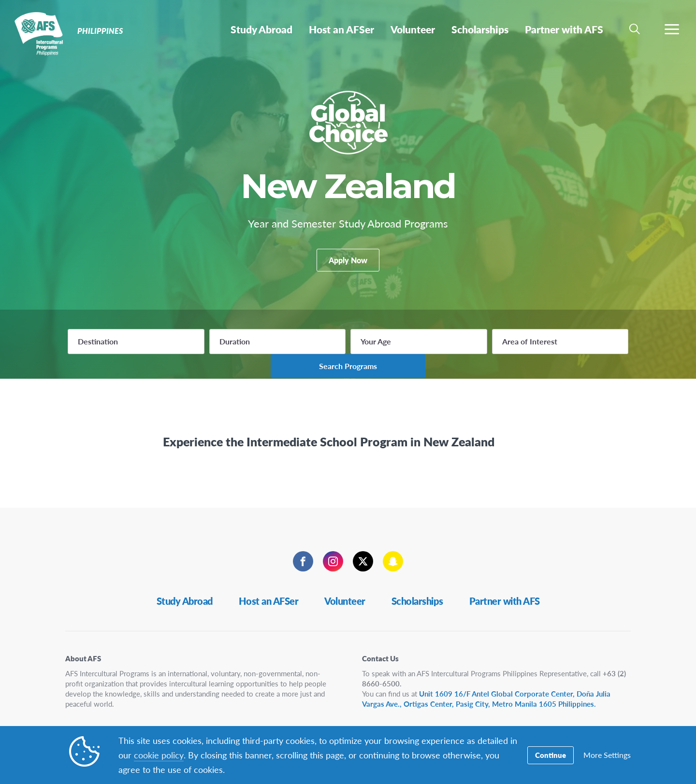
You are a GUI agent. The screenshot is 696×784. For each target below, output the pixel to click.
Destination (98, 354)
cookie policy (159, 755)
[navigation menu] (672, 29)
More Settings (607, 755)
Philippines (42, 33)
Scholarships (417, 589)
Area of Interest (445, 354)
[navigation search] (635, 29)
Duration (206, 354)
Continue (551, 755)
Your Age (319, 354)
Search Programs (574, 353)
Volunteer (345, 589)
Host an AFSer (269, 589)
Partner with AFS (505, 589)
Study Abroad (185, 589)
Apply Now (348, 266)
